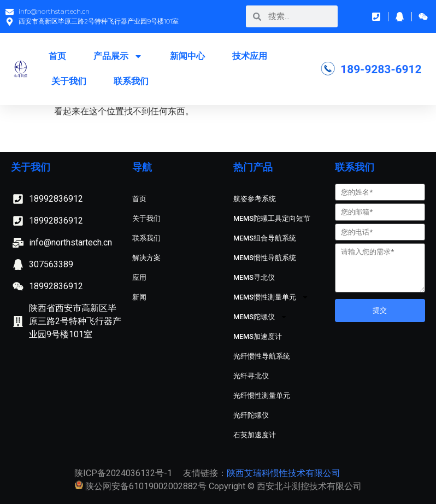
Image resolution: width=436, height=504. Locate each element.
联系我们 (131, 81)
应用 (139, 277)
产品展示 (118, 56)
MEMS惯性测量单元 (271, 297)
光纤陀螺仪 (251, 415)
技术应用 (250, 56)
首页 (57, 56)
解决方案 (146, 258)
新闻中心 (187, 56)
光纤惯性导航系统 (262, 356)
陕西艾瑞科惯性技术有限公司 (284, 473)
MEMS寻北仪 (254, 277)
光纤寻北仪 (251, 376)
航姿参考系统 (255, 199)
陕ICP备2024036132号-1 (123, 473)
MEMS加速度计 (258, 336)
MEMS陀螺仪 (260, 317)
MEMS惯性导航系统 (265, 258)
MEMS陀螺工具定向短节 (272, 218)
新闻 (139, 297)
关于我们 (69, 81)
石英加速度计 (255, 435)
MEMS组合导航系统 (265, 238)
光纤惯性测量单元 (262, 395)
